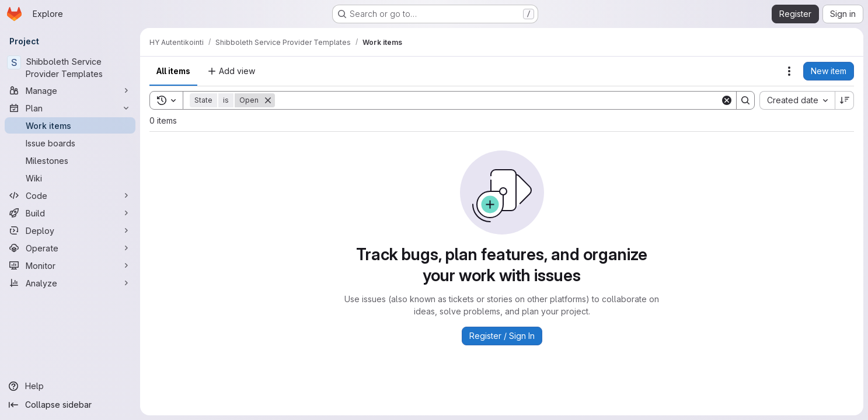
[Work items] (70, 125)
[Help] (70, 386)
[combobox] (797, 100)
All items (173, 71)
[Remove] (268, 100)
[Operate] (70, 248)
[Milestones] (70, 160)
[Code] (70, 195)
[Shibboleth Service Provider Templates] (70, 68)
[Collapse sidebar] (70, 405)
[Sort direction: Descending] (845, 100)
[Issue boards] (70, 143)
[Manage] (70, 90)
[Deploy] (70, 230)
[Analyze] (70, 283)
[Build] (70, 213)
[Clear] (727, 100)
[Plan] (70, 108)
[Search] (498, 100)
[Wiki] (70, 178)
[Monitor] (70, 265)
